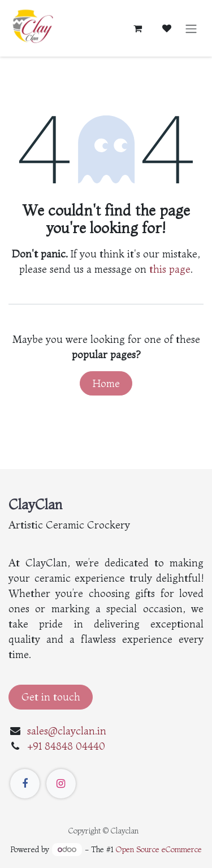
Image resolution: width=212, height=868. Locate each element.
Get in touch (51, 697)
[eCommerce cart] (137, 28)
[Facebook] (25, 784)
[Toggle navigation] (191, 28)
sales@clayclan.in (67, 731)
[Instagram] (61, 784)
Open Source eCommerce (159, 849)
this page (170, 269)
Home (106, 383)
